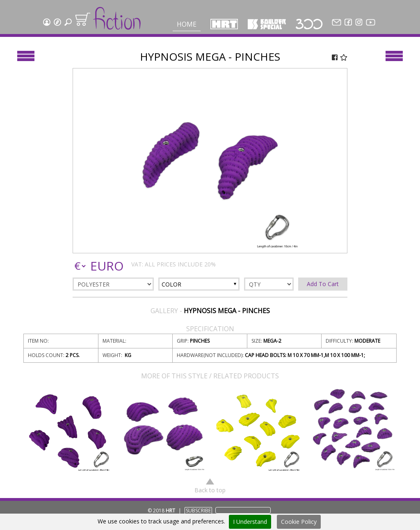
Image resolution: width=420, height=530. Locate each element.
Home (187, 24)
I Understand (250, 522)
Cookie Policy (299, 522)
